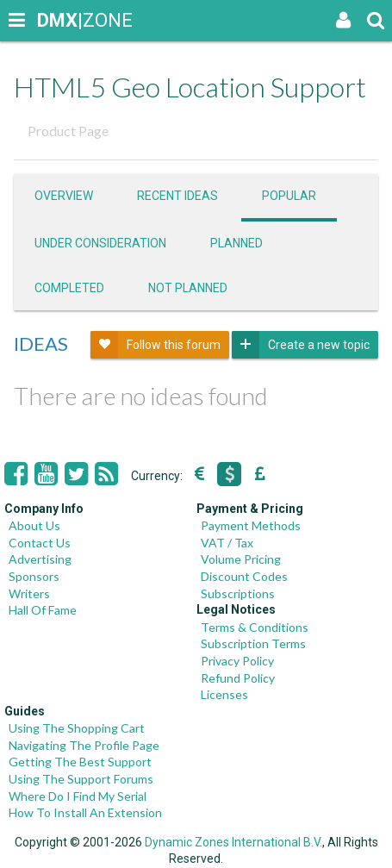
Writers (29, 593)
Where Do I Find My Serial (78, 796)
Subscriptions (238, 593)
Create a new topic (301, 345)
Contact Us (40, 543)
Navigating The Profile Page (84, 745)
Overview (64, 196)
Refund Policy (238, 678)
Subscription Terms (253, 643)
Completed (69, 288)
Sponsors (34, 576)
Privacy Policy (237, 661)
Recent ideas (177, 196)
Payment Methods (251, 525)
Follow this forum (156, 345)
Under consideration (100, 243)
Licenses (224, 694)
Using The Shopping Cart (77, 728)
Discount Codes (244, 576)
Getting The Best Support (80, 762)
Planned (236, 243)
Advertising (40, 559)
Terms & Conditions (255, 627)
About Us (34, 525)
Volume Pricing (241, 559)
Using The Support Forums (81, 779)
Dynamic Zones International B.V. (233, 842)
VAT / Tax (227, 543)
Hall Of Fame (43, 610)
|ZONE (53, 20)
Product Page (68, 131)
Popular (289, 196)
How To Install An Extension (85, 812)
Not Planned (188, 288)
